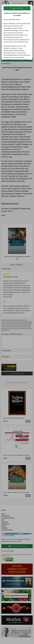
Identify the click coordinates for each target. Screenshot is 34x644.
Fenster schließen (17, 8)
